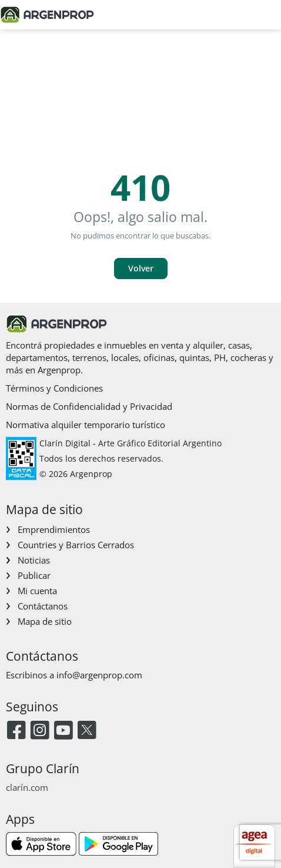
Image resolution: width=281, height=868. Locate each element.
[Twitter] (87, 731)
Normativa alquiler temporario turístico (86, 425)
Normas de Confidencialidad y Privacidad (89, 406)
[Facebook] (16, 731)
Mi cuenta (37, 591)
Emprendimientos (54, 529)
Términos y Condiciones (54, 388)
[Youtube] (63, 731)
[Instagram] (40, 731)
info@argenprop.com (99, 675)
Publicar (34, 575)
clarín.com (27, 787)
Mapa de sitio (45, 621)
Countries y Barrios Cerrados (76, 545)
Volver (141, 268)
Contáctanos (43, 606)
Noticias (34, 560)
